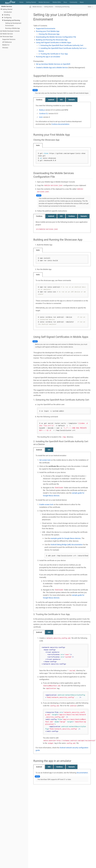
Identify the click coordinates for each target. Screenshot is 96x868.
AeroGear (11, 2)
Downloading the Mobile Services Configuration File (56, 37)
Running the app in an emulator (48, 57)
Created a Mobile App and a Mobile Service (52, 68)
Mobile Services (7, 6)
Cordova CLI (44, 113)
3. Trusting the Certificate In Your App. (53, 54)
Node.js (42, 110)
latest (90, 7)
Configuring (8, 18)
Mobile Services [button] (44, 2)
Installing (7, 15)
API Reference (7, 42)
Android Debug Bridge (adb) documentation (67, 545)
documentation (82, 773)
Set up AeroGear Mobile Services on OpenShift (53, 64)
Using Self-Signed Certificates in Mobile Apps (54, 43)
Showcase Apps (8, 37)
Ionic (41, 117)
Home (21, 2)
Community (73, 2)
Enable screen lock (46, 504)
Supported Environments (46, 28)
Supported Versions (9, 39)
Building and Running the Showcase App (52, 40)
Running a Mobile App (13, 28)
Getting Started (31, 2)
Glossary (5, 48)
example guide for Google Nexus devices (66, 538)
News (82, 2)
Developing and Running (12, 20)
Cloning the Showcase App (49, 34)
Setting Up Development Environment (13, 24)
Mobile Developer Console (11, 31)
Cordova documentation (60, 124)
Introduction (8, 12)
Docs (65, 2)
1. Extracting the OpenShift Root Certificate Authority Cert (61, 45)
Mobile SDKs (57, 2)
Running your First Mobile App (48, 31)
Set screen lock (45, 460)
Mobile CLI (6, 45)
